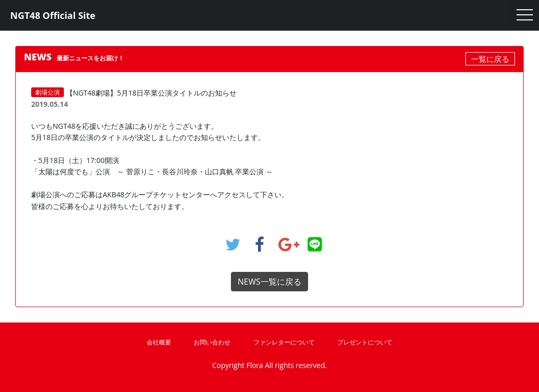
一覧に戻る (490, 59)
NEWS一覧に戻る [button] (269, 282)
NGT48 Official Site (53, 15)
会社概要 (159, 342)
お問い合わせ (212, 342)
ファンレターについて (284, 342)
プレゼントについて (365, 342)
